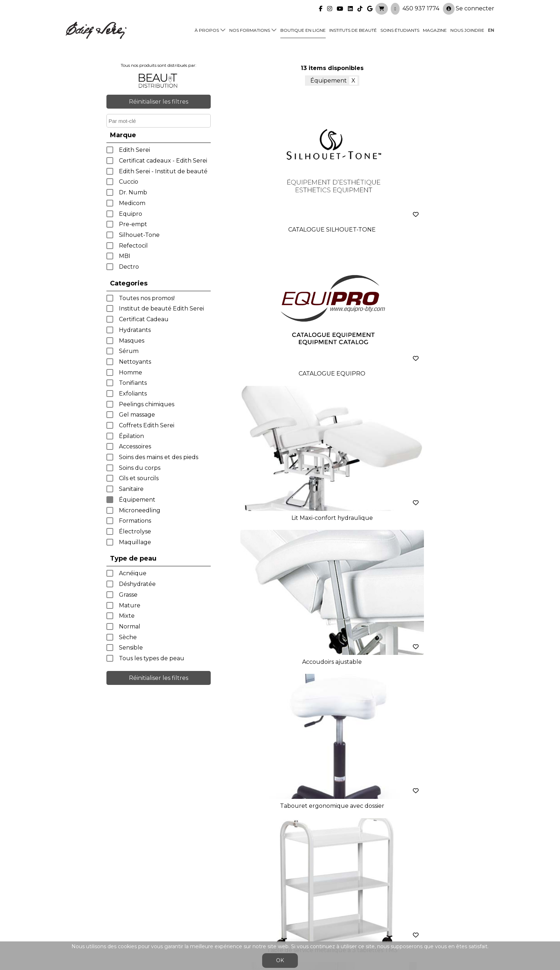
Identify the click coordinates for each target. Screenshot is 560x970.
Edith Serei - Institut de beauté (163, 171)
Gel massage (137, 415)
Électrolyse (135, 531)
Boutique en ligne (303, 29)
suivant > (348, 564)
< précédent (273, 564)
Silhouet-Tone (139, 235)
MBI (125, 256)
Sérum (129, 351)
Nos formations (250, 29)
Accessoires (135, 446)
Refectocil (133, 246)
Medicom (132, 203)
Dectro (129, 267)
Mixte (127, 616)
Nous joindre (467, 29)
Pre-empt (133, 224)
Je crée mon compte (280, 819)
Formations (135, 521)
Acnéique (133, 573)
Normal (130, 626)
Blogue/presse (193, 906)
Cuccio (129, 182)
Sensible (131, 648)
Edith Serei (134, 150)
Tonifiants (133, 383)
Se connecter (469, 8)
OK (280, 960)
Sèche (128, 637)
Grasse (128, 595)
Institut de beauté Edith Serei (161, 309)
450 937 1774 (421, 7)
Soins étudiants (400, 29)
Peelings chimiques (147, 404)
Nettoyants (135, 362)
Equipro (131, 214)
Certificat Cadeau (144, 319)
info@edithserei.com (201, 920)
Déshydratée (137, 584)
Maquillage (135, 542)
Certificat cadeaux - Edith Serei (163, 161)
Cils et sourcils (139, 478)
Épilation (131, 436)
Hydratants (135, 330)
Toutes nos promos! (147, 298)
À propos (207, 29)
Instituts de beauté (353, 29)
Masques (132, 341)
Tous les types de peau (152, 658)
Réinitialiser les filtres (159, 102)
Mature (130, 605)
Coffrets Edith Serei (147, 425)
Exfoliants (133, 394)
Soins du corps (140, 468)
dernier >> (391, 564)
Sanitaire (131, 489)
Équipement (137, 500)
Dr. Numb (133, 192)
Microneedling (140, 510)
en (491, 29)
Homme (131, 372)
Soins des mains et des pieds (159, 457)
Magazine (435, 29)
